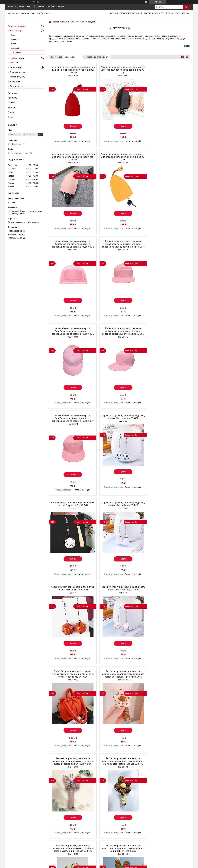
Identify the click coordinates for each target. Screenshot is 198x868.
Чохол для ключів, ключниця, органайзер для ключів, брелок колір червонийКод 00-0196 (72, 70)
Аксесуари (15, 48)
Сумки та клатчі (15, 812)
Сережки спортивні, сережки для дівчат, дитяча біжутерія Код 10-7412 (72, 335)
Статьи (11, 112)
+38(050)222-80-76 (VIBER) (113, 818)
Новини (169, 13)
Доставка (149, 13)
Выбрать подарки (17, 26)
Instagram (152, 809)
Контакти (159, 13)
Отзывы (12, 103)
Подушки (12, 824)
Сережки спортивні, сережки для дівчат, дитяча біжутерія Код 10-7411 (72, 420)
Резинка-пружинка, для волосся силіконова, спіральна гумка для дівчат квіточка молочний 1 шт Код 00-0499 (72, 595)
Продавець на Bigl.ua (99, 863)
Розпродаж (15, 82)
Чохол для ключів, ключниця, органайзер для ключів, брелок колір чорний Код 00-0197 (120, 70)
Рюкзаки (14, 39)
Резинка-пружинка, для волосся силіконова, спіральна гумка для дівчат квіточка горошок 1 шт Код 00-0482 (72, 508)
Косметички (13, 815)
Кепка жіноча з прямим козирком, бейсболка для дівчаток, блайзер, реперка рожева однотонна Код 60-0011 (167, 248)
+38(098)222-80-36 (109, 812)
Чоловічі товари (17, 58)
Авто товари (16, 53)
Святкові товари (17, 72)
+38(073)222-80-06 (109, 815)
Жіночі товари (78, 22)
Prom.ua (112, 860)
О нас (11, 117)
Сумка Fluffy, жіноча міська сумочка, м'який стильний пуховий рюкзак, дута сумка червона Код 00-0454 (167, 421)
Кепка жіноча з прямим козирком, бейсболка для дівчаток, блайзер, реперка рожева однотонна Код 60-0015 (120, 158)
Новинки (14, 63)
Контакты (13, 98)
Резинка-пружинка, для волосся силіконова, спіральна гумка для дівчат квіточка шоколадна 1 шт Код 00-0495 (167, 508)
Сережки (12, 839)
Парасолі (12, 818)
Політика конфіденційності (132, 865)
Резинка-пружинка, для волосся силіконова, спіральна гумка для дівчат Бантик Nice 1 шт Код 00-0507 (167, 595)
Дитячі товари (16, 67)
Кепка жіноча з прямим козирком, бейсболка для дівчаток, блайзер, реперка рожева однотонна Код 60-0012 (72, 248)
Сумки (13, 35)
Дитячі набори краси (17, 833)
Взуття (13, 44)
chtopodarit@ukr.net (110, 809)
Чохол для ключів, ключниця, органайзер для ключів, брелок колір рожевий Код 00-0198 (167, 70)
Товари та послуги (61, 22)
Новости (12, 108)
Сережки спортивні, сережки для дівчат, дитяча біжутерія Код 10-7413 (119, 335)
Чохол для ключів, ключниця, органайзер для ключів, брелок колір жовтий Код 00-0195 (72, 157)
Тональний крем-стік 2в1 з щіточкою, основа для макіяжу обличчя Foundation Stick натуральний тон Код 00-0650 (72, 684)
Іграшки (12, 830)
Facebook (152, 806)
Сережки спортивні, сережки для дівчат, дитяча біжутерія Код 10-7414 (120, 420)
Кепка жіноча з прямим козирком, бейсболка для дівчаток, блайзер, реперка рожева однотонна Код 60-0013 (120, 248)
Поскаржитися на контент (110, 865)
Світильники (13, 827)
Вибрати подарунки (129, 13)
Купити (72, 126)
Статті (177, 13)
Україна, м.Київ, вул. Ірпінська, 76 (116, 806)
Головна (114, 13)
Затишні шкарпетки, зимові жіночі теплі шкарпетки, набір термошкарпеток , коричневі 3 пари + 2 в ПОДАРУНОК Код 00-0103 (167, 684)
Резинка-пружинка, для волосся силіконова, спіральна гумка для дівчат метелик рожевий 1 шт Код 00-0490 (120, 508)
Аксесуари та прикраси (18, 836)
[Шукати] (186, 7)
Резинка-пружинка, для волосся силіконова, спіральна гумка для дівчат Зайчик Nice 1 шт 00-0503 (120, 595)
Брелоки (12, 845)
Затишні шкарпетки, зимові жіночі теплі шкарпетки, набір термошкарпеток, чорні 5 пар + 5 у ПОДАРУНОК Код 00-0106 (119, 684)
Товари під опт (16, 86)
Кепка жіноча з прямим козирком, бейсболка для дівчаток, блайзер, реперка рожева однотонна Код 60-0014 (167, 158)
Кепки (11, 821)
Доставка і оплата (62, 809)
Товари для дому (17, 77)
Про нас (185, 13)
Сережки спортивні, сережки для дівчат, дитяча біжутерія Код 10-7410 (167, 335)
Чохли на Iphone (15, 848)
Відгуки (58, 812)
